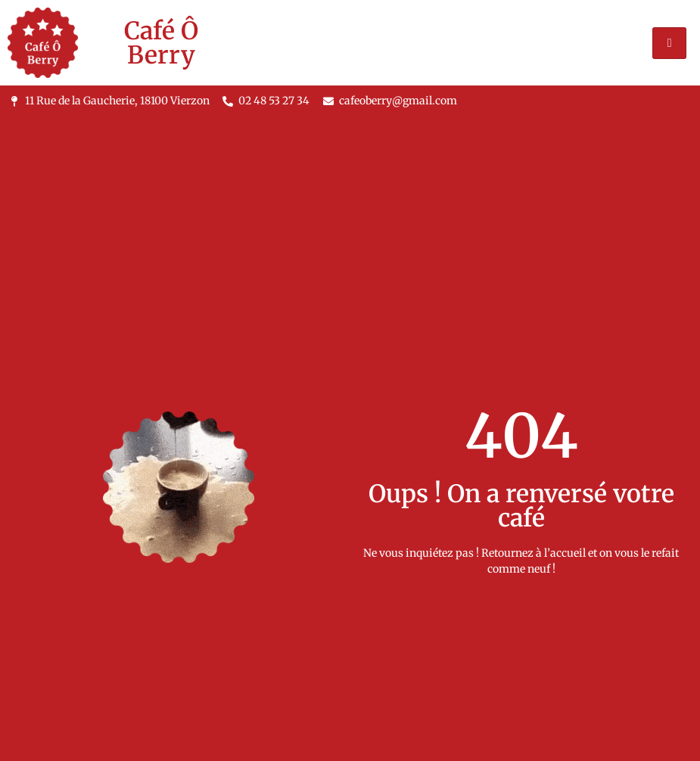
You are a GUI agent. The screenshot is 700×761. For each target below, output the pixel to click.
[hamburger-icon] (669, 43)
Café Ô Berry (161, 43)
